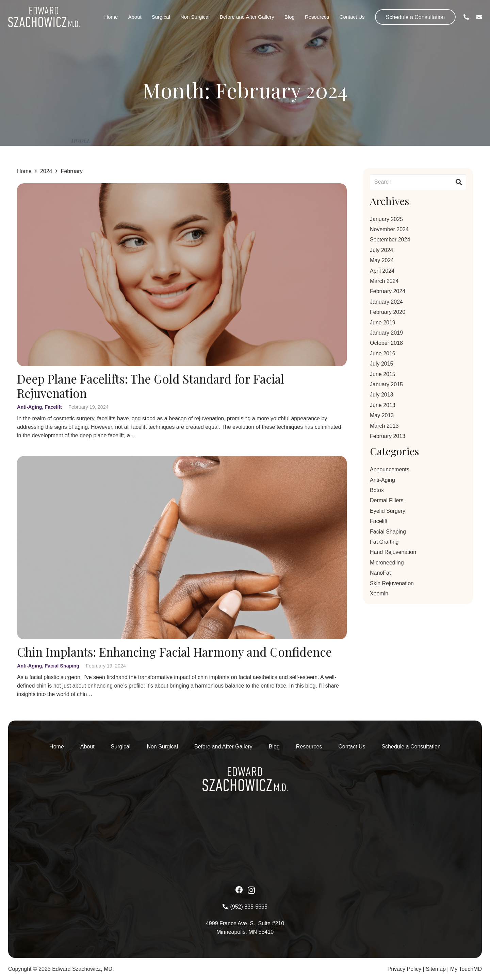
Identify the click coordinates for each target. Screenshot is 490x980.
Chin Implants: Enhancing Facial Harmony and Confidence (174, 652)
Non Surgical (162, 747)
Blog (274, 747)
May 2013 (382, 415)
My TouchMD (466, 969)
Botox (377, 490)
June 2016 (383, 353)
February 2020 (388, 312)
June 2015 (383, 374)
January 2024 (386, 302)
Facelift (53, 407)
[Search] (418, 182)
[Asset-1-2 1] (44, 17)
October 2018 (386, 343)
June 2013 (383, 405)
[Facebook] (239, 890)
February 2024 (388, 291)
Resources (309, 747)
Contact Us (352, 747)
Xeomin (379, 594)
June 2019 (383, 323)
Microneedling (387, 563)
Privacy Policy (405, 969)
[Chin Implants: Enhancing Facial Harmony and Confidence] (182, 461)
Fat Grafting (384, 542)
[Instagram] (251, 890)
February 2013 (388, 436)
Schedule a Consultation (411, 747)
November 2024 (389, 229)
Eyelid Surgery (388, 511)
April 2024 (382, 271)
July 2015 (382, 364)
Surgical (121, 747)
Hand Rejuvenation (393, 552)
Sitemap (436, 969)
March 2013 (384, 426)
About (87, 747)
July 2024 (382, 250)
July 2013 (382, 395)
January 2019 (386, 333)
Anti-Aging (30, 407)
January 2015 (386, 384)
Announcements (390, 469)
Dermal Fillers (387, 500)
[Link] (466, 17)
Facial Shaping (62, 666)
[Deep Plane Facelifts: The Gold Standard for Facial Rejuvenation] (182, 188)
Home (57, 747)
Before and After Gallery (223, 747)
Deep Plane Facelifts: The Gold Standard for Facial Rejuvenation (151, 386)
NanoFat (380, 573)
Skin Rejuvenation (392, 583)
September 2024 (390, 240)
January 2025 (386, 219)
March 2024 (384, 281)
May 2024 (382, 260)
